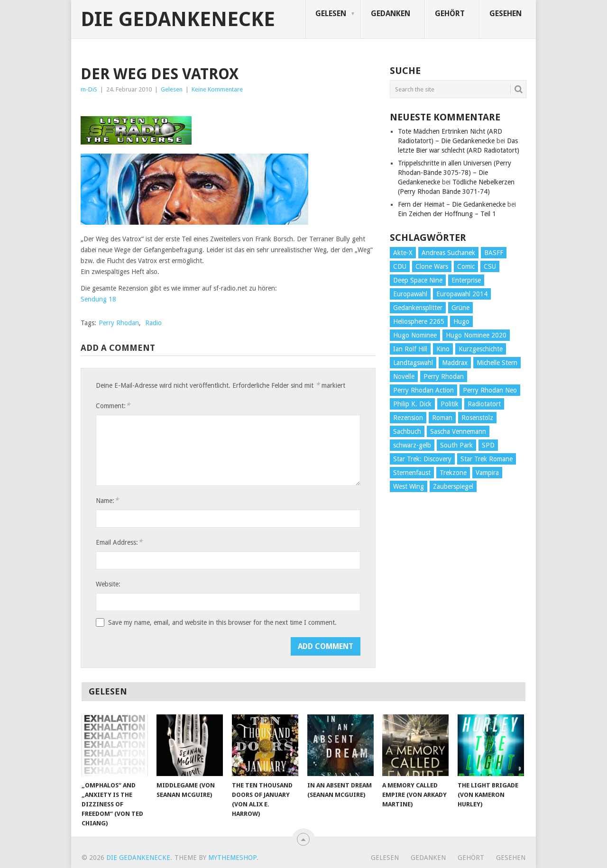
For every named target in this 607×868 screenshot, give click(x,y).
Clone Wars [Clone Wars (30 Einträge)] (432, 266)
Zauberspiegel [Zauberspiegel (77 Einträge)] (453, 486)
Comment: (113, 406)
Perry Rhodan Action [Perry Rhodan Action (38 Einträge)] (423, 390)
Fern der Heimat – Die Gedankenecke (452, 204)
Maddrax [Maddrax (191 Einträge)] (455, 363)
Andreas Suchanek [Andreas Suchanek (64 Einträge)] (448, 253)
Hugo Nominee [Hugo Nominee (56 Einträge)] (415, 335)
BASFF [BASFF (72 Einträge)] (494, 253)
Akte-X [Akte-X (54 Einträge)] (403, 253)
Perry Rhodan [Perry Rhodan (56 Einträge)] (444, 376)
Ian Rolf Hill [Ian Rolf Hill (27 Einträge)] (410, 349)
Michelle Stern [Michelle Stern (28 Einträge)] (497, 363)
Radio (153, 323)
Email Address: (119, 542)
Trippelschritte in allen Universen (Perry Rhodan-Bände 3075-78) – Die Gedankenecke (455, 173)
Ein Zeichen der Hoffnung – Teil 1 (447, 214)
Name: (107, 500)
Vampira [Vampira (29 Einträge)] (487, 473)
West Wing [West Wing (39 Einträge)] (409, 486)
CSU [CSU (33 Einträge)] (490, 266)
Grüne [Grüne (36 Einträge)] (460, 308)
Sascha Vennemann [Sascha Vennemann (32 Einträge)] (458, 431)
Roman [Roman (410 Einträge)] (442, 418)
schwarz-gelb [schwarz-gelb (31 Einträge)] (412, 445)
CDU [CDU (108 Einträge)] (400, 266)
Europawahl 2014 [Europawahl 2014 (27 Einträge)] (462, 294)
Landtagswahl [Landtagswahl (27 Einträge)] (413, 363)
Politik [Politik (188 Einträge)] (450, 404)
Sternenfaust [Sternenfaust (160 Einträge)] (412, 473)
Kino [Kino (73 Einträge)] (443, 349)
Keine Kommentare (217, 89)
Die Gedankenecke (178, 19)
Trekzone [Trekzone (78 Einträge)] (453, 473)
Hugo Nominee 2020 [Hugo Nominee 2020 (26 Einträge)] (476, 335)
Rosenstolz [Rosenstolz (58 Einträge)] (477, 418)
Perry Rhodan (119, 323)
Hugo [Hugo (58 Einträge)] (461, 321)
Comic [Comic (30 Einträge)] (466, 266)
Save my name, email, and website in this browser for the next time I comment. (222, 622)
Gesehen (506, 14)
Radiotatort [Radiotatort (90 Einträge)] (484, 404)
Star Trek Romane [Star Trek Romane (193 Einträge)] (487, 459)
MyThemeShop (232, 858)
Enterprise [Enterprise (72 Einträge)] (466, 280)
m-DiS (89, 89)
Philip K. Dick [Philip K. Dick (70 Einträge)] (412, 404)
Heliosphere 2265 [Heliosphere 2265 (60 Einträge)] (419, 321)
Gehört (450, 14)
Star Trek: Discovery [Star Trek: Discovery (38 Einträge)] (422, 459)
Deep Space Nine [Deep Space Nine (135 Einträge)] (418, 280)
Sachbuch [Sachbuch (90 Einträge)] (407, 431)
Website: (108, 584)
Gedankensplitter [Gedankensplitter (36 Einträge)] (418, 308)
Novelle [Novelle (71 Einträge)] (404, 376)
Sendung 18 (98, 299)
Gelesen (331, 14)
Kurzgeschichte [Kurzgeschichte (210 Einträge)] (481, 349)
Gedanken (391, 14)
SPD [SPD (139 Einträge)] (488, 445)
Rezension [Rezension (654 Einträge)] (408, 418)
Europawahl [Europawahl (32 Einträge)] (410, 294)
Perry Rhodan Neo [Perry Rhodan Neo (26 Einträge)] (490, 390)
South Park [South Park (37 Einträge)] (456, 445)
